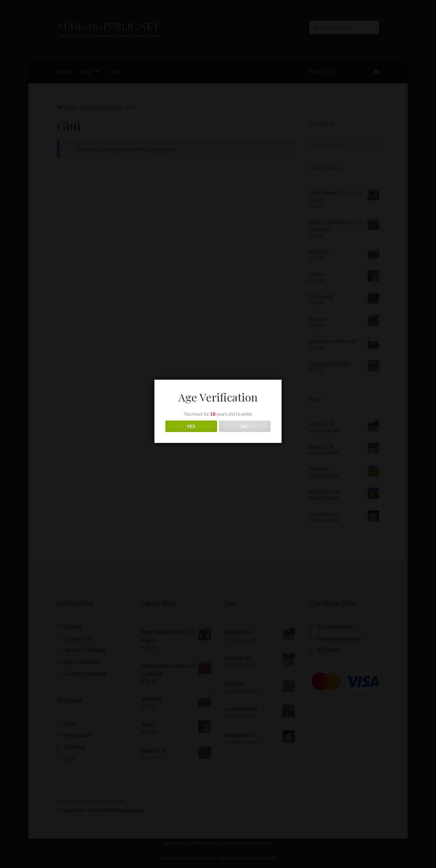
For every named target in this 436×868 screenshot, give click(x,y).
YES (191, 426)
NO (245, 426)
